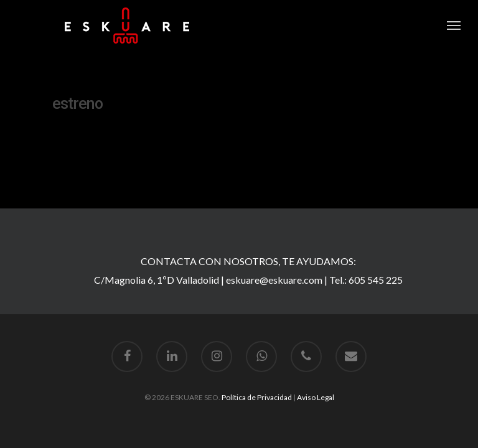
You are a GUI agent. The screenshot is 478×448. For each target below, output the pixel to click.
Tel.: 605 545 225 (366, 280)
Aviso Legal (316, 397)
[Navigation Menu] (454, 26)
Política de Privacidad (257, 397)
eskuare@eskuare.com (274, 280)
